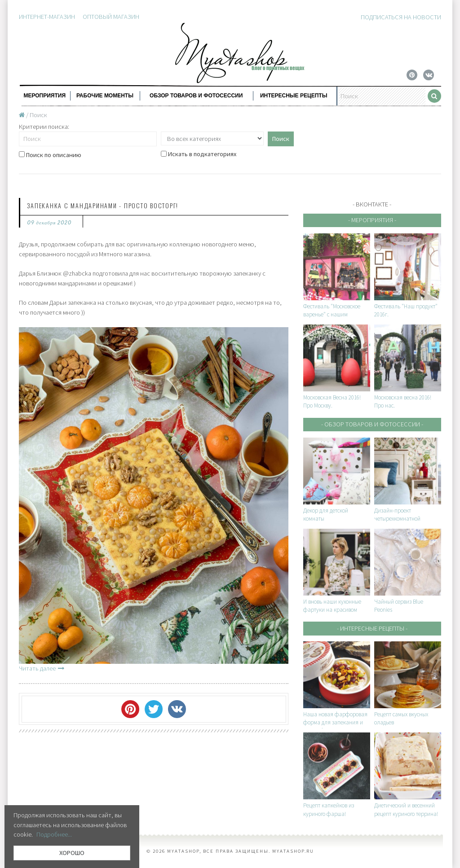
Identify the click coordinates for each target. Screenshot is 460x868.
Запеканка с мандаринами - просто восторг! (103, 205)
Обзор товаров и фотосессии (196, 96)
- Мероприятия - (372, 220)
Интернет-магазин (47, 17)
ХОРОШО (72, 853)
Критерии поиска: (44, 127)
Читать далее (42, 668)
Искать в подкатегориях (199, 154)
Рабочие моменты (105, 96)
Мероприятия (44, 96)
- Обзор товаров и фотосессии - (372, 424)
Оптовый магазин (111, 17)
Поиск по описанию (50, 155)
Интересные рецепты (294, 96)
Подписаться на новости (401, 17)
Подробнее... (54, 834)
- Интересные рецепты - (372, 628)
